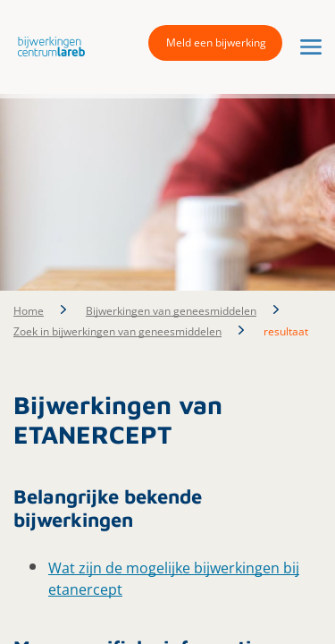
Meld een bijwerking (216, 42)
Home (29, 311)
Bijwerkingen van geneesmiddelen (171, 311)
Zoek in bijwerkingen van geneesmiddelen (117, 331)
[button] (47, 46)
